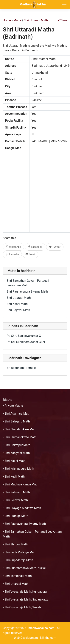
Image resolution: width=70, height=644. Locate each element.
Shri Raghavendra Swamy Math (27, 292)
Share (63, 20)
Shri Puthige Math (16, 516)
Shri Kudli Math (15, 477)
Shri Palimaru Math (17, 492)
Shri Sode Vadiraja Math (20, 552)
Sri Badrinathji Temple (21, 368)
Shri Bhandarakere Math (20, 429)
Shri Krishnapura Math (19, 469)
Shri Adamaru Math (17, 414)
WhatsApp (13, 247)
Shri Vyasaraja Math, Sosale (23, 607)
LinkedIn (12, 254)
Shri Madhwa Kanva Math (21, 484)
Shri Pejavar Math (18, 310)
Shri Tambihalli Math (18, 576)
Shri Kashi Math (17, 304)
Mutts (17, 20)
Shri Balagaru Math (17, 421)
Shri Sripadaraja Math (19, 560)
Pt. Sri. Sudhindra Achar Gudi (26, 342)
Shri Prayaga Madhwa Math (23, 508)
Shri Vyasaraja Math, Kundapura (26, 592)
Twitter (55, 247)
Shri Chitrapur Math (17, 445)
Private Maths (14, 406)
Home (7, 20)
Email (30, 254)
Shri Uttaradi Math (36, 20)
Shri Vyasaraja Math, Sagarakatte (26, 599)
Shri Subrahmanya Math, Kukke (25, 568)
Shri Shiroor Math (16, 544)
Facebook (35, 247)
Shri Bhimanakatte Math (20, 437)
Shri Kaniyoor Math (17, 453)
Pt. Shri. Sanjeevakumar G (24, 336)
